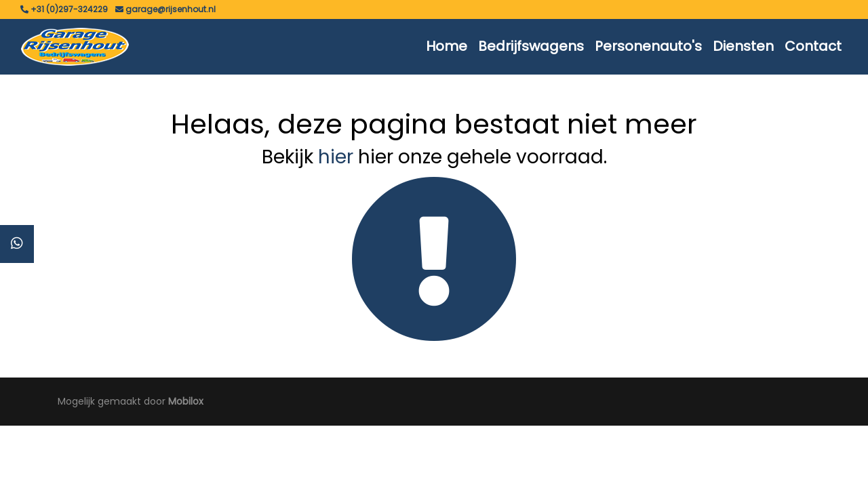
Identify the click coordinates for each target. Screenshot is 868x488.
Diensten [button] (743, 46)
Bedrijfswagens (531, 46)
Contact (813, 46)
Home (447, 46)
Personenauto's (648, 46)
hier (336, 157)
